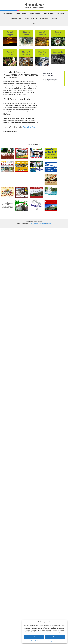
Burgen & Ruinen (49, 13)
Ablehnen (55, 637)
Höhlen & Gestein (21, 13)
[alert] (53, 80)
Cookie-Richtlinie (35, 641)
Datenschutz (42, 223)
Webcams (54, 19)
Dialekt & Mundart (16, 19)
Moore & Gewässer (35, 13)
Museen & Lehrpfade (31, 19)
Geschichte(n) (61, 13)
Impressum (55, 641)
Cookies (49, 223)
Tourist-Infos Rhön (29, 127)
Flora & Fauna (44, 19)
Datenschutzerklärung (46, 641)
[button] (65, 622)
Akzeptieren (34, 637)
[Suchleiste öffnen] (34, 24)
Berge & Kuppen (8, 13)
